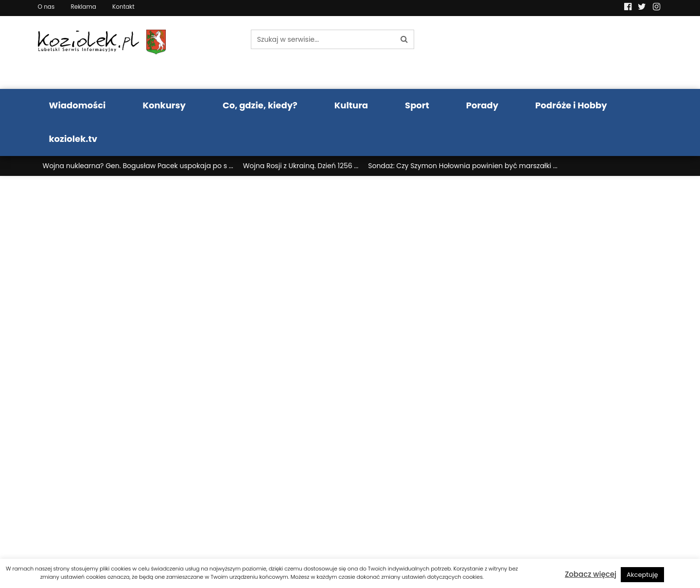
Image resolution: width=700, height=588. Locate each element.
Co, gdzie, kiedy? (260, 105)
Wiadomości (78, 105)
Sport (417, 105)
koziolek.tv (73, 139)
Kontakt (123, 7)
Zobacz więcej (591, 574)
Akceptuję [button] (642, 575)
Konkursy (164, 105)
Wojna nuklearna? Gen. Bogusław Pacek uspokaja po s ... (138, 166)
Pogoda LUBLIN (590, 52)
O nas (46, 7)
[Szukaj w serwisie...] (323, 39)
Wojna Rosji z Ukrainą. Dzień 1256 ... (301, 166)
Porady (482, 105)
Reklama (83, 7)
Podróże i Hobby (571, 105)
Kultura (351, 105)
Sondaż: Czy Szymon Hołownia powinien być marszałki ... (463, 166)
